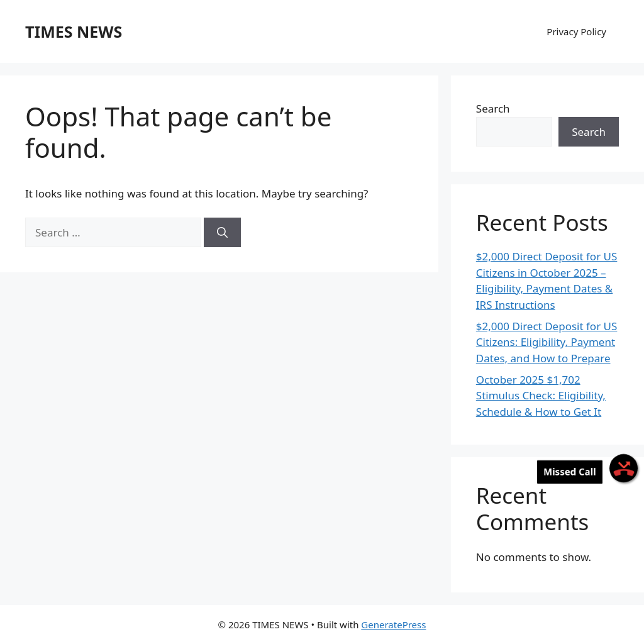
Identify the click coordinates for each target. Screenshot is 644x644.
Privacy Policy (576, 31)
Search (493, 108)
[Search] (222, 233)
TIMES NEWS (74, 31)
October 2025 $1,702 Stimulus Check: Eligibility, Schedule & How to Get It (541, 396)
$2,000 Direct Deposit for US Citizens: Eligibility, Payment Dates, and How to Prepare (547, 342)
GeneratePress (393, 625)
